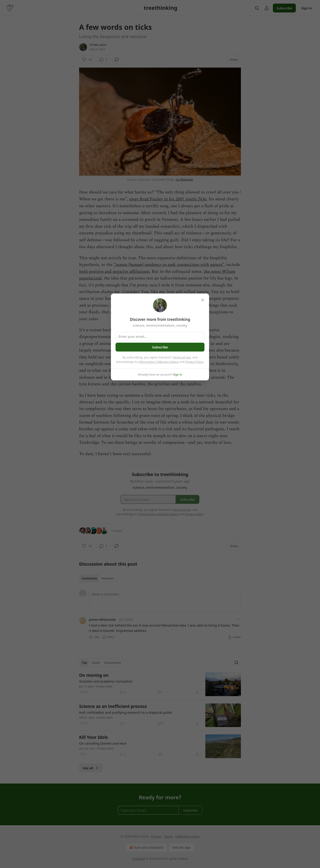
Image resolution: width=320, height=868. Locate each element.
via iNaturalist (184, 180)
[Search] (257, 8)
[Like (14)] (87, 60)
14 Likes (117, 531)
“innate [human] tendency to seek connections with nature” (169, 265)
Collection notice (187, 836)
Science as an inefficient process (113, 706)
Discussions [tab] (113, 663)
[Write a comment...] (165, 601)
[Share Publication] (267, 8)
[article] (160, 684)
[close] (203, 300)
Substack (139, 859)
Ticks (202, 199)
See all (91, 768)
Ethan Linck (98, 45)
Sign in (307, 8)
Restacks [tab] (108, 578)
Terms (168, 836)
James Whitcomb (102, 619)
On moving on (94, 675)
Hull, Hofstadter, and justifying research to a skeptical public (126, 712)
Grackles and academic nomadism (106, 681)
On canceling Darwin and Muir (103, 743)
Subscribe (284, 8)
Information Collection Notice (158, 362)
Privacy (156, 836)
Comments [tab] (89, 578)
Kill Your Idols (94, 737)
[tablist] (98, 578)
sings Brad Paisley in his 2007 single (163, 199)
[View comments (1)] (103, 60)
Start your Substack (146, 848)
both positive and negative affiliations (114, 272)
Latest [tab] (96, 663)
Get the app (182, 847)
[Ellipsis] (239, 619)
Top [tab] (84, 663)
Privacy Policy (194, 362)
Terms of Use (182, 357)
